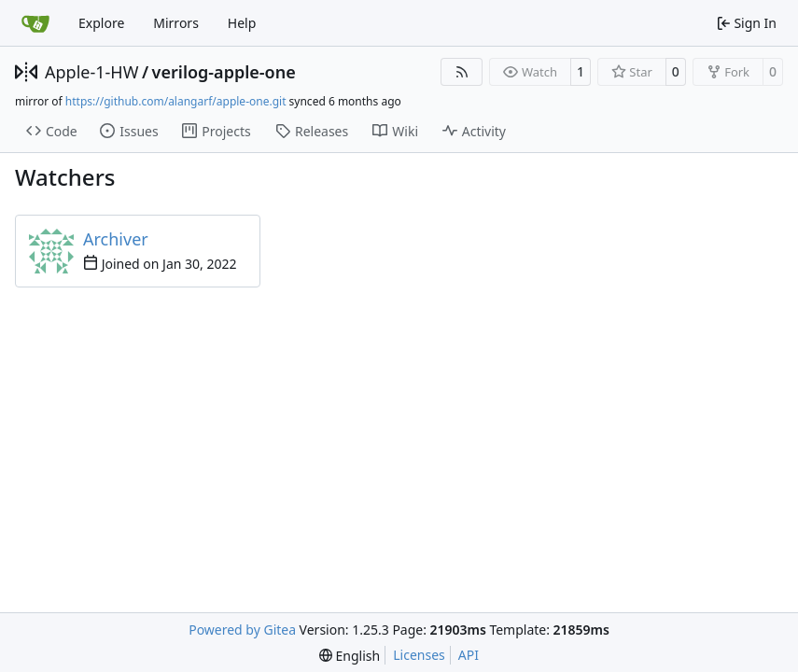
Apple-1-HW (91, 72)
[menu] (350, 656)
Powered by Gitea (242, 630)
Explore (101, 23)
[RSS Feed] (462, 72)
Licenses (419, 655)
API (469, 655)
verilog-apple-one (224, 72)
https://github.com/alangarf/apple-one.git (176, 101)
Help (242, 23)
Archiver (116, 239)
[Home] (35, 23)
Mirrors (176, 23)
